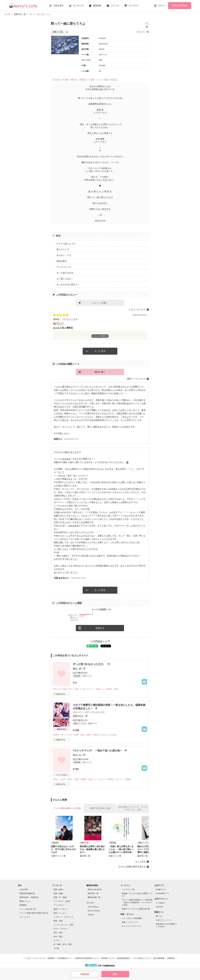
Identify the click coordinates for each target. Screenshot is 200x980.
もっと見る (100, 351)
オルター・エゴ (64, 255)
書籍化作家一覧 (94, 897)
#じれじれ (104, 735)
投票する (100, 628)
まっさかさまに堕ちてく (68, 284)
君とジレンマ (63, 249)
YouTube (159, 907)
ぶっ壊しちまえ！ (65, 279)
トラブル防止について (142, 958)
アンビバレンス (64, 267)
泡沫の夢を (62, 261)
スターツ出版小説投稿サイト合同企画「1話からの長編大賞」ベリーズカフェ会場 (137, 902)
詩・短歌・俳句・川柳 (62, 944)
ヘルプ (28, 958)
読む (115, 974)
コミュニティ (25, 917)
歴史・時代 (58, 933)
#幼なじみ (57, 689)
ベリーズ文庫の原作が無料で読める (34, 913)
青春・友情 (58, 921)
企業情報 (171, 958)
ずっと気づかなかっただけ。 (90, 664)
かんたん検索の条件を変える (132, 867)
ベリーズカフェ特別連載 (132, 918)
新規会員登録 (179, 5)
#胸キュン (100, 689)
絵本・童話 (58, 937)
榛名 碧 (77, 668)
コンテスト (134, 5)
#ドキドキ (102, 779)
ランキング (78, 5)
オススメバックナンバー (132, 926)
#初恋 (63, 779)
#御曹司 (56, 735)
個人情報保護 (159, 958)
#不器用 (65, 80)
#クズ (99, 80)
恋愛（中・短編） (61, 897)
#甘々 (71, 689)
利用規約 (51, 958)
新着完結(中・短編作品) (29, 897)
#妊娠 (82, 735)
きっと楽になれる (65, 273)
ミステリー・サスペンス (63, 917)
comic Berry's (93, 907)
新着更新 (23, 905)
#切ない (56, 779)
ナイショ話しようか (66, 244)
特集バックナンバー (130, 922)
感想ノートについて (136, 379)
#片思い (70, 779)
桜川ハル (77, 755)
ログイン (162, 5)
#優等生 (74, 80)
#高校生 (114, 80)
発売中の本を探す (95, 889)
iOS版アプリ (161, 889)
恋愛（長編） (59, 893)
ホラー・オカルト (61, 929)
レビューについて (137, 309)
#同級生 (84, 779)
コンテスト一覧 (128, 889)
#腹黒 (106, 80)
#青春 (116, 689)
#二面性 (91, 80)
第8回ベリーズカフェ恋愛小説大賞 (136, 909)
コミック (115, 5)
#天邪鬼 (56, 80)
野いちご (159, 916)
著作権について (108, 958)
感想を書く (100, 372)
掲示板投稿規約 (123, 958)
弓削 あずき (68, 319)
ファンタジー (59, 905)
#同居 (76, 735)
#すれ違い (113, 735)
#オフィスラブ (67, 735)
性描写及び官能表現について (87, 958)
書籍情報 (97, 5)
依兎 (56, 439)
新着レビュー (25, 901)
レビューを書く (100, 303)
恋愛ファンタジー (61, 909)
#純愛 (88, 735)
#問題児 (82, 80)
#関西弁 (128, 779)
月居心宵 (141, 32)
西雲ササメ (78, 716)
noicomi (91, 915)
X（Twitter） (161, 903)
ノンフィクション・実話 (63, 925)
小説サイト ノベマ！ (164, 920)
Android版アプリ (163, 893)
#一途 (83, 689)
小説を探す (58, 5)
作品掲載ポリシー (65, 958)
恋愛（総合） (59, 889)
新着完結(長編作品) (27, 893)
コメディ (57, 940)
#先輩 (65, 689)
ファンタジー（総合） (62, 901)
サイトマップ (39, 958)
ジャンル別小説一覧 (28, 909)
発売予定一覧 (93, 893)
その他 (56, 948)
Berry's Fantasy (94, 911)
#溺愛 (77, 689)
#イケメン (91, 689)
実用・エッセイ (60, 913)
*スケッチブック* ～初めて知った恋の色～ (98, 751)
